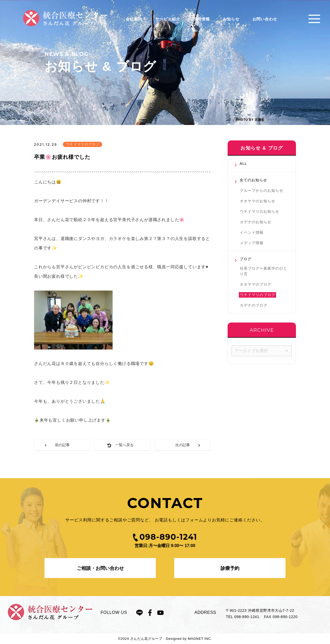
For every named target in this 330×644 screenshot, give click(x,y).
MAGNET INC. (200, 639)
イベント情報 (252, 232)
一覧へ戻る (124, 445)
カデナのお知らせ (256, 222)
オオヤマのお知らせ (258, 201)
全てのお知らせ (253, 180)
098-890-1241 (247, 617)
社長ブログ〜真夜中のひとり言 (264, 271)
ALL (243, 163)
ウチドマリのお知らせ (260, 211)
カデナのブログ (254, 305)
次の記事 (183, 445)
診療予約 (230, 568)
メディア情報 (252, 243)
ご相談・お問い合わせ (100, 568)
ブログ (246, 259)
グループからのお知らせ (262, 190)
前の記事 (62, 445)
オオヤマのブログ (256, 284)
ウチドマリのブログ (258, 295)
